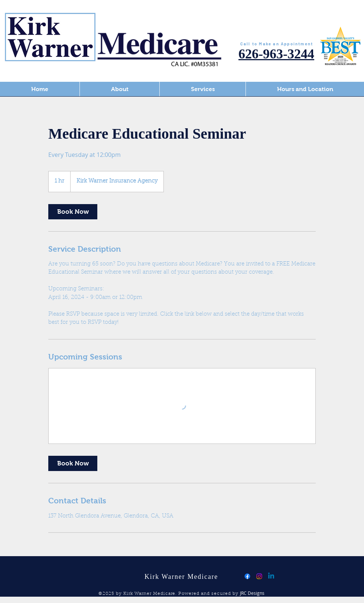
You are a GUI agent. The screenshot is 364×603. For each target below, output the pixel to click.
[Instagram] (259, 576)
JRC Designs (252, 593)
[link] (73, 212)
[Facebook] (247, 576)
